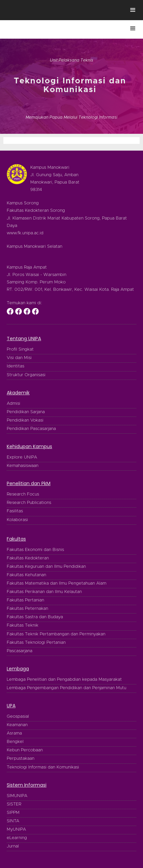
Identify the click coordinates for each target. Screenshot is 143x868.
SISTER (14, 804)
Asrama (14, 733)
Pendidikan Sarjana (26, 412)
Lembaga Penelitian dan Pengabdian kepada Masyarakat (64, 680)
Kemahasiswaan (23, 466)
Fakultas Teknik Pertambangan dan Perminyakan (56, 634)
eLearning (17, 838)
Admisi (13, 404)
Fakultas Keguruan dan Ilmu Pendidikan (46, 567)
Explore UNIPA (22, 457)
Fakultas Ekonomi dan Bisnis (35, 550)
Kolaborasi (17, 520)
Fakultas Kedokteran (28, 558)
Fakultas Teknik (23, 625)
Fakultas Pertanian (25, 600)
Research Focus (23, 494)
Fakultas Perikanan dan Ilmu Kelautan (44, 592)
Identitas (15, 366)
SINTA (13, 821)
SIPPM (13, 813)
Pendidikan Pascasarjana (31, 429)
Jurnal (13, 846)
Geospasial (18, 717)
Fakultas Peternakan (27, 609)
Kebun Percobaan (25, 750)
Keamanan (17, 725)
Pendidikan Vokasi (25, 420)
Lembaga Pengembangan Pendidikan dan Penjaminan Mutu (66, 688)
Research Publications (29, 503)
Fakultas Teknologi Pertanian (36, 643)
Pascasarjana (20, 651)
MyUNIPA (16, 830)
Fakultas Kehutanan (26, 575)
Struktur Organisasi (26, 375)
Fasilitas (15, 511)
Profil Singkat (20, 349)
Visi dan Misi (19, 358)
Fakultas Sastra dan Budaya (35, 617)
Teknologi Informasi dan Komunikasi (43, 767)
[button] (133, 10)
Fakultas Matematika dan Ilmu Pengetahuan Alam (57, 583)
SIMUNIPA (17, 796)
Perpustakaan (21, 759)
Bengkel (15, 742)
